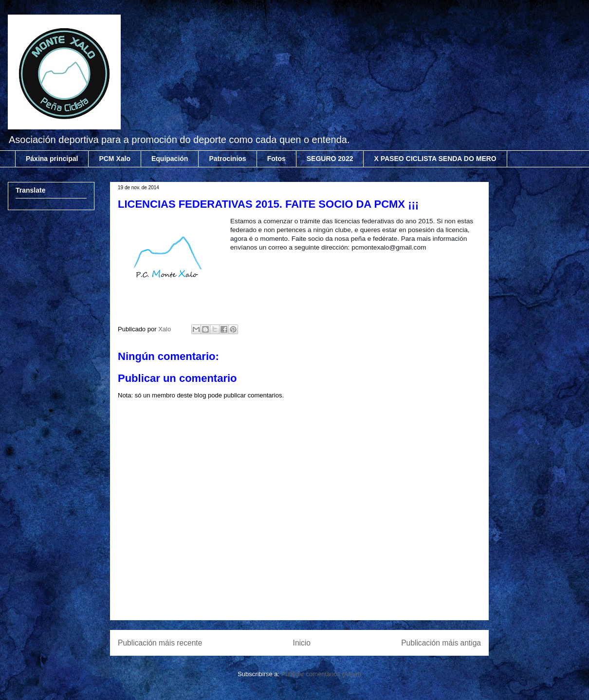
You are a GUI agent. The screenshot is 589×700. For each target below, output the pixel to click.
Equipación (170, 159)
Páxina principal (52, 159)
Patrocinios (227, 159)
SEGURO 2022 (330, 159)
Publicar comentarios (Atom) (321, 674)
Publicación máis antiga (441, 643)
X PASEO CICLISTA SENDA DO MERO (435, 159)
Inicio (302, 643)
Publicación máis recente (160, 643)
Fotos (276, 159)
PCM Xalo (115, 159)
